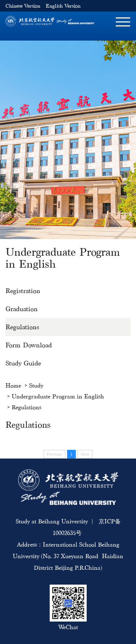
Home (13, 386)
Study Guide (23, 363)
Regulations (22, 327)
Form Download (29, 345)
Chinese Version (23, 6)
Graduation (22, 309)
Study (36, 386)
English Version (63, 6)
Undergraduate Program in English (58, 396)
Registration (23, 291)
